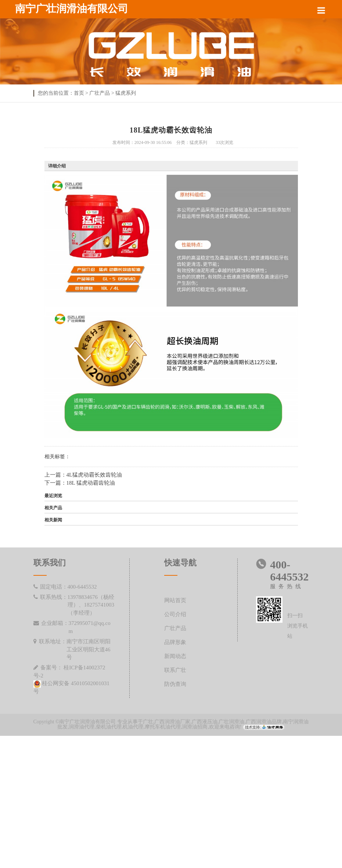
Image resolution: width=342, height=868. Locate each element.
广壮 (148, 722)
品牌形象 (175, 642)
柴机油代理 (109, 727)
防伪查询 (175, 684)
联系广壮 (175, 670)
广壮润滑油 (231, 722)
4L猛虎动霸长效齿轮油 (94, 475)
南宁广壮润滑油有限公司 (72, 9)
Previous (24, 57)
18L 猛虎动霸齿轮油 (91, 483)
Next (318, 57)
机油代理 (133, 727)
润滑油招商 (195, 727)
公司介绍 (175, 614)
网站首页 (175, 601)
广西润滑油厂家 (172, 722)
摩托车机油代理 (163, 727)
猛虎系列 (126, 93)
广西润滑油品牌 (264, 722)
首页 (79, 93)
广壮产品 (100, 93)
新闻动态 (175, 656)
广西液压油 (205, 722)
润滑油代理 (82, 727)
